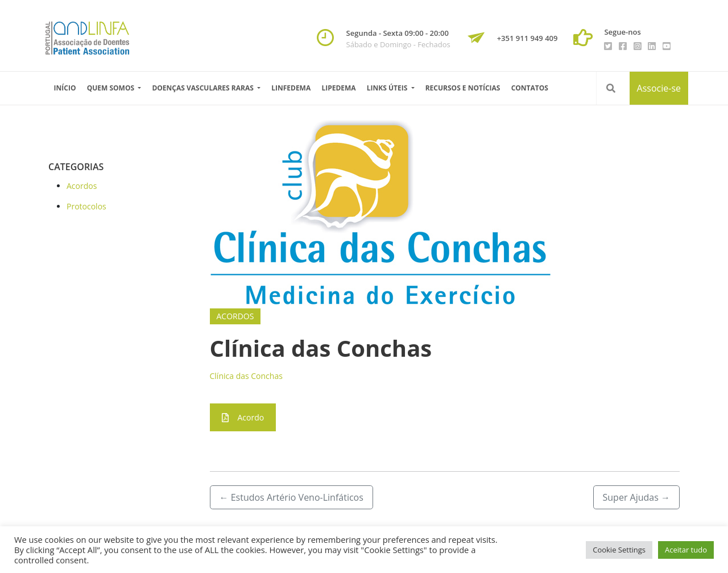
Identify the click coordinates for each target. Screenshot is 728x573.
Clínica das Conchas (246, 376)
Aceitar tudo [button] (686, 550)
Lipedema (338, 88)
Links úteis (388, 88)
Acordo (243, 417)
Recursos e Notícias (463, 88)
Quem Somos (112, 88)
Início (65, 88)
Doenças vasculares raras (204, 88)
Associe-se (659, 88)
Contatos (530, 88)
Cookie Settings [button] (619, 550)
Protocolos (86, 206)
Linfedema (291, 88)
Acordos (82, 186)
